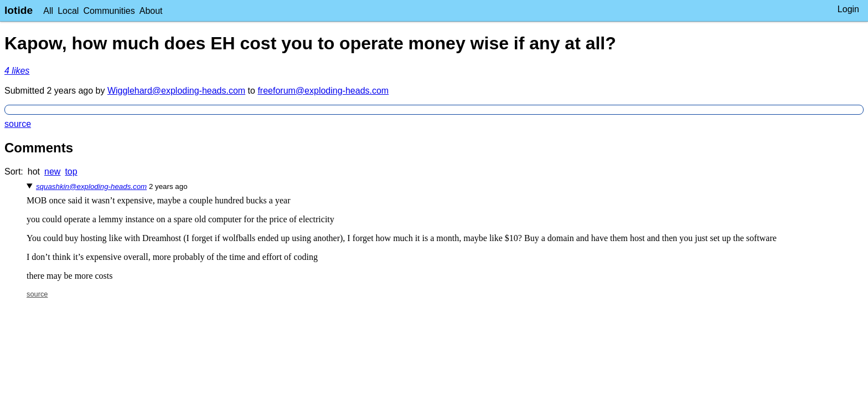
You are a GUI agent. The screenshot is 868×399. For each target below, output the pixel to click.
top (71, 172)
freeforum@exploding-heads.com (323, 91)
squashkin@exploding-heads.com (91, 186)
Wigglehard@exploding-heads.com (176, 91)
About (151, 11)
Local (68, 11)
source (18, 124)
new (52, 172)
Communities (109, 11)
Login (848, 9)
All (48, 11)
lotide (19, 10)
